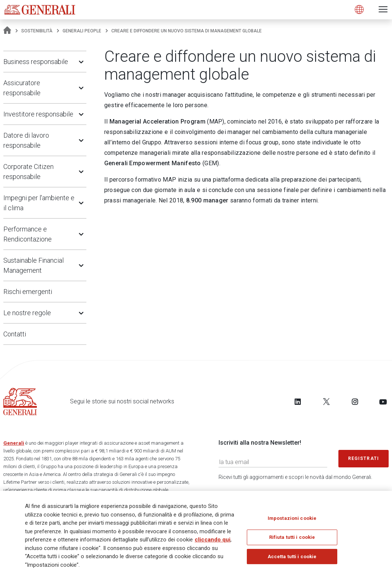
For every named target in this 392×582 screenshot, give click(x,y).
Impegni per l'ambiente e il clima (39, 203)
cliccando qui (213, 540)
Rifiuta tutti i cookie (292, 538)
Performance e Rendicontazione (28, 234)
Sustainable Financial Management (34, 265)
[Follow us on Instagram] (355, 402)
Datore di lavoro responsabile (26, 140)
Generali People (82, 31)
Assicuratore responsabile (22, 88)
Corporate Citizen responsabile (28, 172)
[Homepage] (7, 31)
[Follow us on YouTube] (383, 402)
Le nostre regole (27, 313)
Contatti (15, 334)
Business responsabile (36, 62)
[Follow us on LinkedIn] (298, 402)
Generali (14, 443)
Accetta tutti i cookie (292, 557)
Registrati (364, 458)
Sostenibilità (37, 31)
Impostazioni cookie (292, 518)
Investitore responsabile (38, 114)
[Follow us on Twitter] (326, 402)
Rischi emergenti (28, 292)
